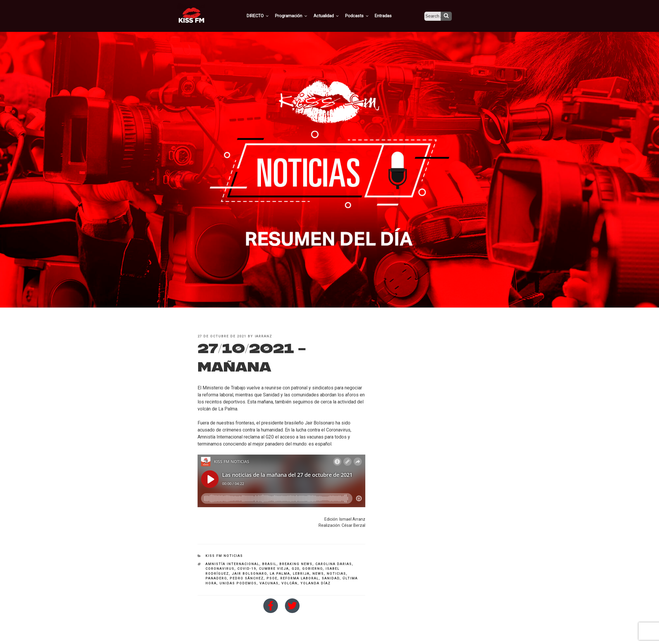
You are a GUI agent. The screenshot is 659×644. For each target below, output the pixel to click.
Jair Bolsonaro (249, 574)
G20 (295, 569)
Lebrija (301, 574)
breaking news (296, 564)
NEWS (318, 574)
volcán (289, 583)
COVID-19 (247, 569)
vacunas (269, 583)
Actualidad (333, 15)
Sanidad (331, 578)
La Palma (280, 574)
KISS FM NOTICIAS (224, 556)
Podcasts (363, 15)
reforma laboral (300, 578)
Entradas (388, 15)
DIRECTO (267, 15)
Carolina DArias (334, 564)
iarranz (264, 336)
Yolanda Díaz (315, 583)
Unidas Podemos (238, 583)
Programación (299, 15)
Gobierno (312, 569)
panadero (216, 578)
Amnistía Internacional (232, 564)
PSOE (272, 578)
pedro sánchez (247, 578)
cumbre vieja (274, 569)
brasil (269, 564)
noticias (336, 574)
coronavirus (220, 569)
